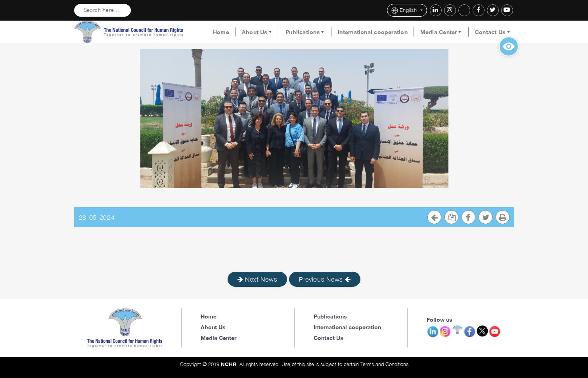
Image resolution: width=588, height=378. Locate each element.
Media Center (439, 32)
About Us (255, 32)
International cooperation (373, 32)
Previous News (325, 279)
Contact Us (490, 32)
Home (221, 32)
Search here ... (103, 10)
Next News (258, 279)
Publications (303, 32)
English (405, 11)
